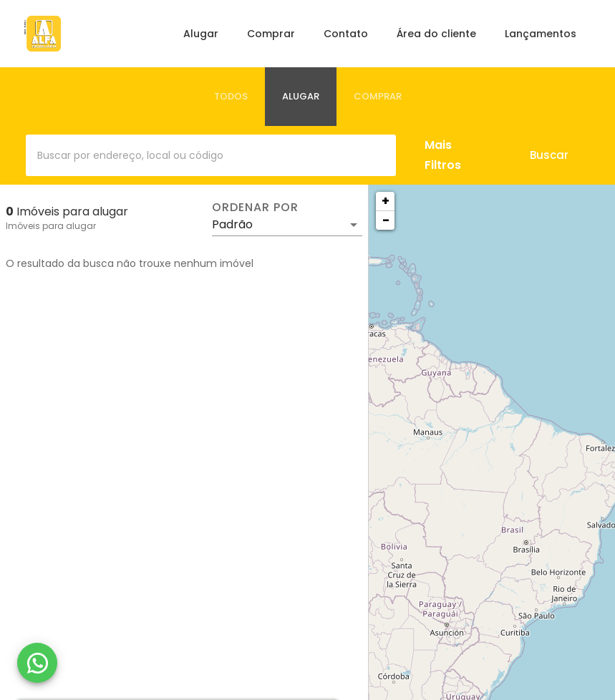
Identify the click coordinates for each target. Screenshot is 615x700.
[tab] (231, 97)
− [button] (386, 220)
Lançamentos (541, 34)
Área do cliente (436, 34)
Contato (346, 34)
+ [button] (386, 201)
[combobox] (211, 155)
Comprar (271, 34)
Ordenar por (255, 208)
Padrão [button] (232, 224)
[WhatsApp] (37, 663)
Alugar (201, 34)
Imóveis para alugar (51, 226)
